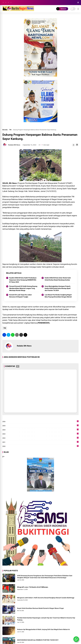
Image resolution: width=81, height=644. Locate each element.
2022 (41, 438)
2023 (41, 434)
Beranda (5, 130)
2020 (41, 446)
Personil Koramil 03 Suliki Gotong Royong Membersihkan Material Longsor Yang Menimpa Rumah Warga (23, 288)
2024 (41, 430)
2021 (41, 442)
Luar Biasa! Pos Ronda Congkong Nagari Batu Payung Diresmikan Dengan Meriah (58, 296)
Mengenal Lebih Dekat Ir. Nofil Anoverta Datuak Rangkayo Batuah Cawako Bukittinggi (46, 598)
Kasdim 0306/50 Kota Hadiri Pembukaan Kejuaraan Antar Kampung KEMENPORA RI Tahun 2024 (23, 280)
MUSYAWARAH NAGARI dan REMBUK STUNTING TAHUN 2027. (38, 640)
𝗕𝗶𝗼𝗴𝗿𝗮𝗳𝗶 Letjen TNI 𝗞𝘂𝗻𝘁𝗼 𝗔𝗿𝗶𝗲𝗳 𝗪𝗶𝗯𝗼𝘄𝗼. (33, 587)
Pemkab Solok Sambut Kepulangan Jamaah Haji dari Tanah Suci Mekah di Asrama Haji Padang (46, 619)
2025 (41, 426)
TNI (10, 130)
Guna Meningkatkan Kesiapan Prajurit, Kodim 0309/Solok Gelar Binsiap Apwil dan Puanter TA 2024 (58, 288)
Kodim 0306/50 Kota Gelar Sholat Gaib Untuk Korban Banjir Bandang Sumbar (58, 279)
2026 (41, 422)
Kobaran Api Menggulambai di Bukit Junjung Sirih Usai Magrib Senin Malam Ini (44, 629)
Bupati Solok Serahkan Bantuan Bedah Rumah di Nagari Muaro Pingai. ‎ (41, 608)
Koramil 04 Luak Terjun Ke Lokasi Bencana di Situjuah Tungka (20, 296)
